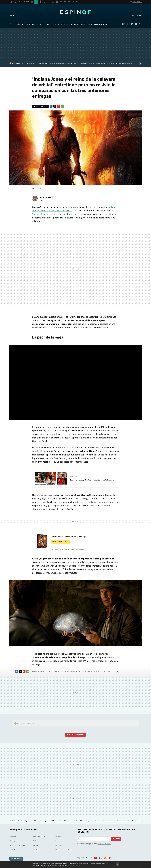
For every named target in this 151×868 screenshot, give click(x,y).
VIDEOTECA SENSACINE (99, 24)
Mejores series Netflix (93, 821)
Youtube (136, 24)
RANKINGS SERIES (79, 24)
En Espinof (74, 477)
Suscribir (116, 839)
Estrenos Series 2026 (77, 821)
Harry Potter (49, 63)
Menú (16, 16)
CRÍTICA (19, 24)
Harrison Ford (72, 671)
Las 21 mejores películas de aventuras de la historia (92, 480)
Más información (76, 866)
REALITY (41, 24)
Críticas (58, 836)
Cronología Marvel (123, 821)
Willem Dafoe (126, 63)
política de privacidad (104, 844)
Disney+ (98, 63)
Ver (77, 735)
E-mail (62, 106)
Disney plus (14, 841)
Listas (58, 841)
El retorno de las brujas (111, 63)
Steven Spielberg (57, 671)
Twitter (140, 24)
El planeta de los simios (84, 63)
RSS (105, 857)
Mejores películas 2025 (47, 821)
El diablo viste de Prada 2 (64, 851)
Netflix (35, 841)
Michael (35, 845)
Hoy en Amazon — (61, 542)
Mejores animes (108, 821)
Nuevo (135, 16)
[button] (46, 197)
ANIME (50, 24)
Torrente (59, 63)
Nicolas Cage (69, 63)
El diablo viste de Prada (34, 63)
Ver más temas (16, 859)
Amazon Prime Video (17, 845)
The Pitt (36, 850)
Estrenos (13, 836)
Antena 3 (43, 671)
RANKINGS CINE (62, 24)
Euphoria (59, 845)
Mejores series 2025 (31, 821)
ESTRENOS (30, 24)
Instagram (124, 24)
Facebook (128, 24)
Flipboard (132, 24)
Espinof (75, 12)
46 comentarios (42, 106)
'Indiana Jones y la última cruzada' (49, 214)
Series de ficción (39, 836)
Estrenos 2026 (62, 821)
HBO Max (13, 850)
